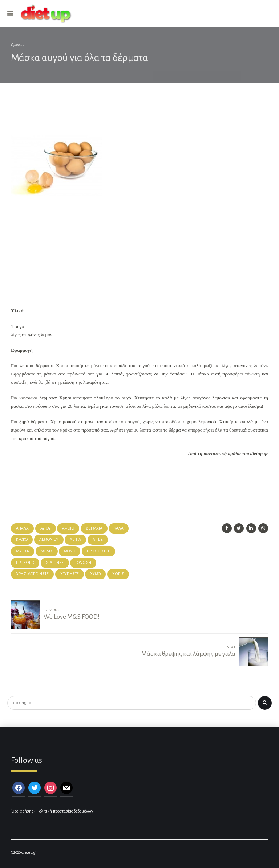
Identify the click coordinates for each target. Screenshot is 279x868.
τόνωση (83, 563)
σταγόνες (55, 563)
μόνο (70, 551)
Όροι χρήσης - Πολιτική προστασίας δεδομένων (52, 811)
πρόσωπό (25, 563)
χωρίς (118, 574)
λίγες (98, 540)
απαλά (22, 528)
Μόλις (47, 551)
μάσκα (23, 551)
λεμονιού (49, 540)
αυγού (46, 528)
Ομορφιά (18, 45)
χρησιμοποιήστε (32, 574)
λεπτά (75, 540)
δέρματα (94, 528)
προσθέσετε (98, 551)
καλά (119, 528)
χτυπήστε (70, 574)
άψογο (68, 528)
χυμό (95, 574)
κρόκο (22, 540)
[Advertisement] (132, 113)
